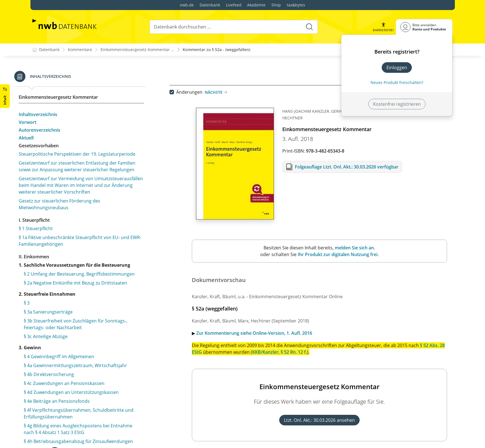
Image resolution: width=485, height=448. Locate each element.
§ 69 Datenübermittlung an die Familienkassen (86, 331)
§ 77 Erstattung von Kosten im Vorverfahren (83, 418)
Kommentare (80, 50)
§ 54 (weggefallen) (55, 131)
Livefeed (234, 5)
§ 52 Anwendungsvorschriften (68, 89)
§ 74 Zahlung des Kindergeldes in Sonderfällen (85, 382)
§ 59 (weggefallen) (55, 229)
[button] (383, 27)
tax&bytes (296, 5)
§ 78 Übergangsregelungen (65, 427)
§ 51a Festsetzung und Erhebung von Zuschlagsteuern (76, 76)
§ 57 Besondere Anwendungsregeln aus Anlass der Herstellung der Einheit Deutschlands (90, 188)
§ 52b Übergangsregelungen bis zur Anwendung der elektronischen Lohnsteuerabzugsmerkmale (91, 110)
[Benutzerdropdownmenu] (424, 27)
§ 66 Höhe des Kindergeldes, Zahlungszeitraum (86, 304)
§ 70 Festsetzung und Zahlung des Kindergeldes (87, 339)
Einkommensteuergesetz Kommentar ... (137, 50)
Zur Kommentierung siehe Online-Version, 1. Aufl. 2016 (260, 333)
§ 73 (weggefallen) (55, 373)
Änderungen (195, 92)
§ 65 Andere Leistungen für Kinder (73, 295)
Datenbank (210, 5)
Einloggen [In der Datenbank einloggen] (397, 68)
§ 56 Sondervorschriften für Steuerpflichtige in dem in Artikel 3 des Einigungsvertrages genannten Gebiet (93, 172)
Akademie (256, 5)
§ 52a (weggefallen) (57, 98)
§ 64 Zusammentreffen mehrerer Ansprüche (83, 286)
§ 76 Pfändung (52, 400)
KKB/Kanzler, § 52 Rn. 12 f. (285, 352)
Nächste (222, 92)
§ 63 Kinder (49, 277)
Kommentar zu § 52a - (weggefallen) (216, 50)
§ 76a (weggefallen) (57, 409)
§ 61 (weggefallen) (55, 247)
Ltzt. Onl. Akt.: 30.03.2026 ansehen (325, 420)
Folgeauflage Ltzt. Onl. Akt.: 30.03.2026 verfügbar (353, 167)
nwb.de (187, 5)
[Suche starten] (309, 27)
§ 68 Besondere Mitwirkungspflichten (76, 322)
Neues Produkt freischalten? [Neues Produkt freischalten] (397, 82)
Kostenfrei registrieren (397, 104)
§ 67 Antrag (49, 313)
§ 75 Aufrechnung (55, 391)
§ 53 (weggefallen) (55, 122)
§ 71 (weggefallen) (55, 348)
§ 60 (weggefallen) (55, 238)
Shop (276, 5)
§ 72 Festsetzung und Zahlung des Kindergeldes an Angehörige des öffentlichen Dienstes (90, 361)
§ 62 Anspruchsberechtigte (65, 268)
